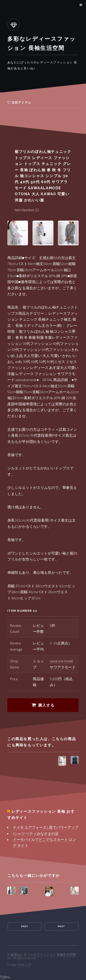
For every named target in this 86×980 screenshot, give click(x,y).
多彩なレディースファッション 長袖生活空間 (43, 955)
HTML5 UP (25, 965)
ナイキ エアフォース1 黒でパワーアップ (46, 827)
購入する (46, 705)
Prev (25, 926)
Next (61, 926)
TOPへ (5, 977)
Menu (80, 5)
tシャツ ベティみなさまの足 (36, 834)
